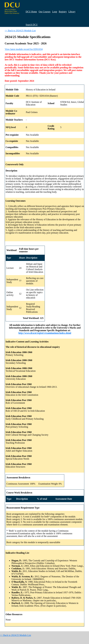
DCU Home (31, 12)
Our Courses (44, 12)
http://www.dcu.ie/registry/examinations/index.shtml (45, 333)
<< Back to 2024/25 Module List (20, 31)
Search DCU (32, 25)
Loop (55, 12)
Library (72, 12)
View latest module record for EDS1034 (24, 49)
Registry (63, 12)
